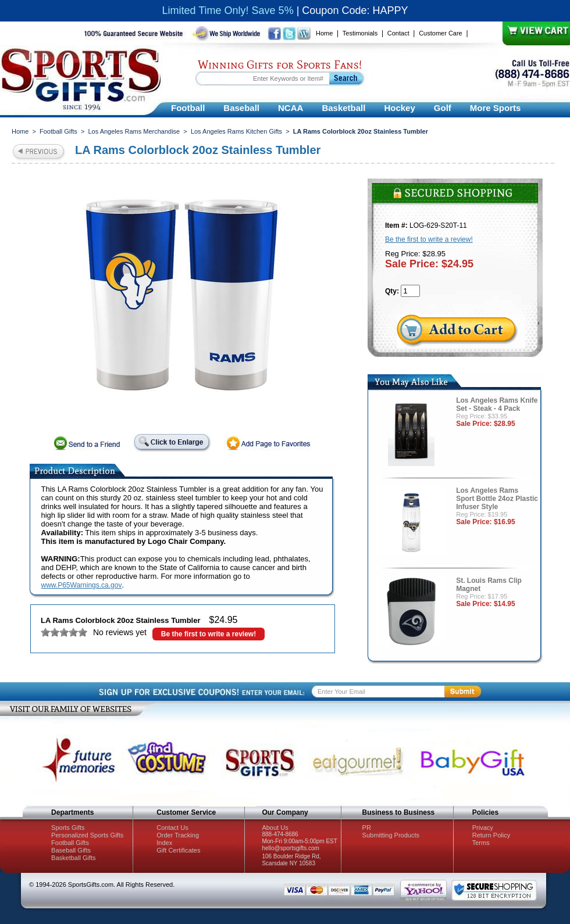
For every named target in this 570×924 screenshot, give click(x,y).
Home (324, 33)
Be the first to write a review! (209, 634)
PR (367, 828)
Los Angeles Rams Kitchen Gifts (236, 131)
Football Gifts (58, 131)
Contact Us (172, 828)
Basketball (343, 108)
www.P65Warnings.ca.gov (82, 585)
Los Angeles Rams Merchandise (134, 131)
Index (164, 843)
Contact (398, 33)
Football (188, 108)
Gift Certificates (178, 850)
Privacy (483, 828)
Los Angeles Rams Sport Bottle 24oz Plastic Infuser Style (497, 499)
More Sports (496, 108)
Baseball (241, 108)
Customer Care (441, 33)
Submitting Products (391, 835)
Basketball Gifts (73, 858)
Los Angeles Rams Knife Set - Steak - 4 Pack (497, 404)
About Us (275, 828)
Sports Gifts (68, 828)
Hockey (399, 108)
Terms (481, 843)
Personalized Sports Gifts (87, 835)
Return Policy (491, 835)
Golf (443, 108)
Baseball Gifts (71, 850)
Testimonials (360, 33)
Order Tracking (178, 835)
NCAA (291, 108)
